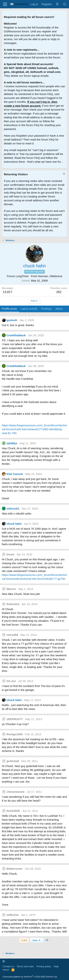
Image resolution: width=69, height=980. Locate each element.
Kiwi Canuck (15, 474)
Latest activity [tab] (29, 309)
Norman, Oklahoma (50, 276)
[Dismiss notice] (64, 174)
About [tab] (59, 309)
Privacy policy (44, 966)
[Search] (65, 4)
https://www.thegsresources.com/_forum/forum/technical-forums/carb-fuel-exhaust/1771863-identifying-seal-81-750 (34, 429)
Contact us (8, 966)
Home (6, 970)
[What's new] (57, 4)
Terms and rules (25, 966)
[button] (4, 961)
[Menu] (5, 4)
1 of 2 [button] (24, 940)
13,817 (8, 292)
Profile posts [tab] (9, 309)
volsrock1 (13, 508)
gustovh (12, 320)
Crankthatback (16, 335)
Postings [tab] (46, 309)
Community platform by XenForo (30, 977)
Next (37, 940)
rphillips (12, 443)
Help (56, 966)
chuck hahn (14, 524)
